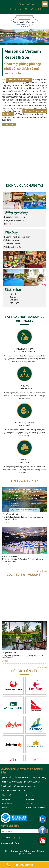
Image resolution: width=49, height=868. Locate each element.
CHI (40, 9)
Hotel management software (16, 44)
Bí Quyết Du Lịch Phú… (10, 514)
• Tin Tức (29, 804)
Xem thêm (9, 125)
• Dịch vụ (29, 795)
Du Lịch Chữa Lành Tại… (11, 653)
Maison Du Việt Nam (19, 80)
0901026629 (34, 782)
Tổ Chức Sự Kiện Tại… (10, 556)
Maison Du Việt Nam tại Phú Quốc (24, 113)
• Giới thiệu (5, 799)
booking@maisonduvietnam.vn (21, 786)
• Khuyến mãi (6, 804)
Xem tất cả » (42, 571)
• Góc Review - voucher (35, 808)
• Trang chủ (6, 795)
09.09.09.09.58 (28, 4)
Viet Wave (15, 843)
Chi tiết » (5, 522)
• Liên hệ (5, 808)
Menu (45, 4)
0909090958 (25, 865)
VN (32, 9)
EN (36, 9)
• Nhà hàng (29, 799)
